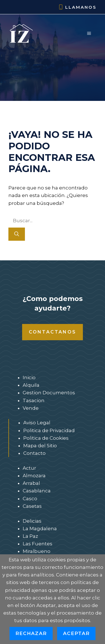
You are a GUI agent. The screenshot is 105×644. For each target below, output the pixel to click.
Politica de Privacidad (49, 430)
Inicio (29, 377)
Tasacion (34, 400)
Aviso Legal (37, 423)
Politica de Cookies (46, 438)
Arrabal (31, 483)
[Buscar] (17, 234)
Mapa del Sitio (40, 446)
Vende (31, 408)
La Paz (30, 536)
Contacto (34, 453)
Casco (30, 499)
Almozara (34, 476)
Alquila (31, 385)
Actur (29, 468)
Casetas (32, 506)
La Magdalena (40, 529)
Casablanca (37, 491)
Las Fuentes (38, 544)
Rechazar (31, 633)
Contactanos (53, 332)
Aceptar (76, 633)
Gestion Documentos (49, 393)
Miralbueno (37, 551)
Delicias (32, 521)
